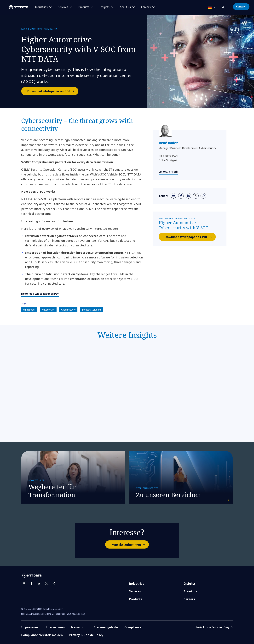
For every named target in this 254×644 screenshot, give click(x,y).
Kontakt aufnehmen (130, 544)
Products (136, 599)
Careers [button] (146, 7)
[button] (224, 7)
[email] (173, 196)
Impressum (30, 627)
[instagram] (24, 584)
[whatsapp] (203, 196)
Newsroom (79, 627)
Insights (190, 583)
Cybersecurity (68, 310)
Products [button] (84, 7)
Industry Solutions (92, 310)
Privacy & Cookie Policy (86, 635)
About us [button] (125, 7)
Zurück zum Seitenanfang (214, 627)
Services (135, 591)
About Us (190, 591)
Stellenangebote (106, 627)
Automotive (48, 310)
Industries (137, 583)
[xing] (54, 584)
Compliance (133, 627)
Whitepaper (29, 310)
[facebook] (181, 196)
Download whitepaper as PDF (53, 91)
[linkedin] (188, 196)
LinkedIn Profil (168, 172)
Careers (189, 599)
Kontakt (241, 6)
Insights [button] (104, 7)
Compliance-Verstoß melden (42, 635)
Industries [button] (41, 7)
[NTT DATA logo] (15, 7)
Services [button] (63, 7)
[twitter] (196, 196)
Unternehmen (55, 627)
